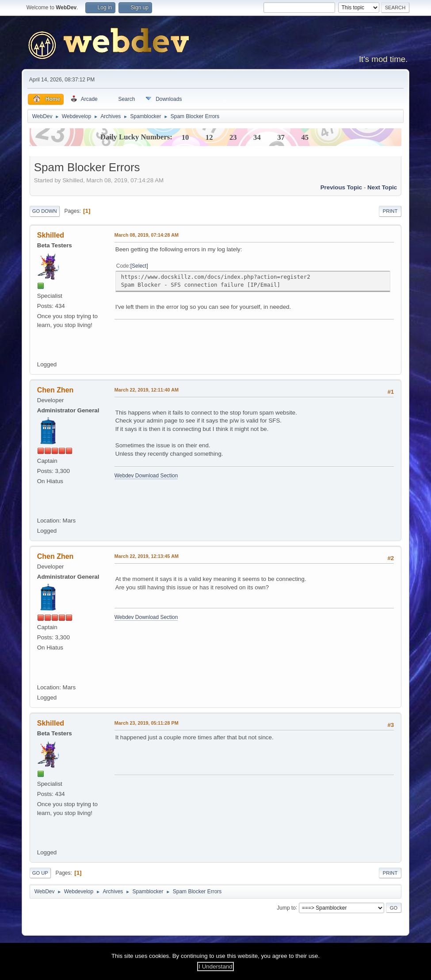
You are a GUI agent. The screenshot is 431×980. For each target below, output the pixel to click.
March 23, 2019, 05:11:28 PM (147, 723)
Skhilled (51, 235)
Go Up (40, 873)
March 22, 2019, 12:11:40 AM (147, 390)
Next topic (382, 187)
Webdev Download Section (146, 476)
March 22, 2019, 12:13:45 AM (147, 556)
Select (139, 266)
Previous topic (341, 187)
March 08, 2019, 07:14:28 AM (147, 235)
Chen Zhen (55, 390)
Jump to (286, 907)
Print (390, 211)
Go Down (45, 211)
